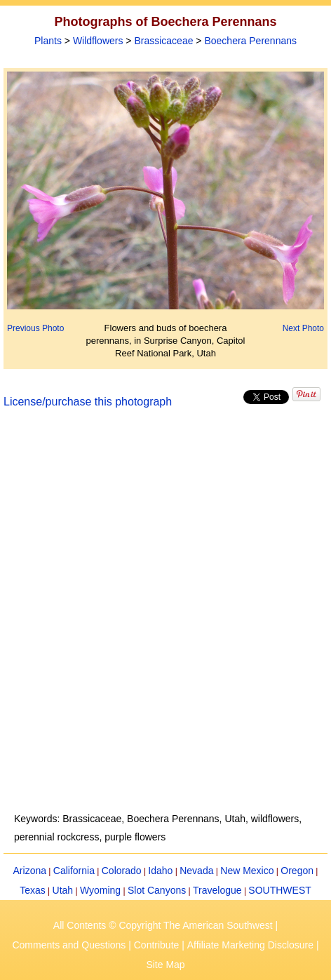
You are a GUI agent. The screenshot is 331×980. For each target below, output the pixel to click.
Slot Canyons (157, 890)
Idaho (160, 871)
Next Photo (303, 328)
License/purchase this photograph (88, 402)
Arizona (30, 871)
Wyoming (100, 890)
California (74, 871)
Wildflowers (98, 41)
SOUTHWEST (279, 890)
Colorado (122, 871)
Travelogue (217, 890)
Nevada (196, 871)
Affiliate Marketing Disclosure (250, 945)
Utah (63, 890)
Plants (48, 41)
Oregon (297, 871)
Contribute (157, 945)
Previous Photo (35, 328)
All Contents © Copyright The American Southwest (163, 925)
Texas (33, 890)
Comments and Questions (69, 945)
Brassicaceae (163, 41)
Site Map (165, 965)
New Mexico (247, 871)
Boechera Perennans (250, 41)
